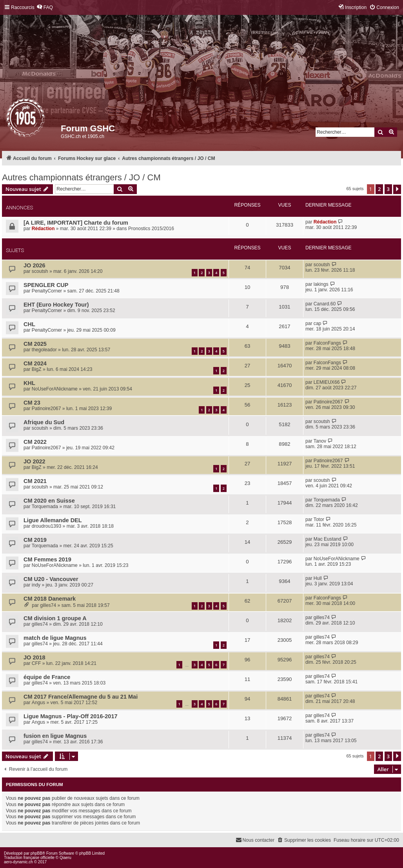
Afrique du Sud (44, 422)
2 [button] (379, 189)
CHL (29, 324)
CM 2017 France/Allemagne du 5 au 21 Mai (81, 697)
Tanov (320, 441)
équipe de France (47, 677)
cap (318, 323)
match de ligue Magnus (55, 638)
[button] (397, 189)
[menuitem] (45, 8)
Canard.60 (325, 304)
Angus (38, 703)
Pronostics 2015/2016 (151, 229)
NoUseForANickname (55, 389)
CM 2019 (35, 540)
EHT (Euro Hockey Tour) (56, 305)
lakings (321, 284)
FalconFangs (327, 343)
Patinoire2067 (46, 409)
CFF (36, 663)
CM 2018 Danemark (50, 599)
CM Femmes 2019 (47, 559)
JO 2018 (34, 657)
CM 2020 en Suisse (49, 501)
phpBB (36, 853)
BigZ (37, 369)
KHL (29, 383)
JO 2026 (34, 265)
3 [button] (388, 189)
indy (36, 585)
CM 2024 (35, 363)
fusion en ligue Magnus (55, 736)
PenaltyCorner (47, 291)
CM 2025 (35, 344)
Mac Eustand (328, 539)
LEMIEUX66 (327, 382)
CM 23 (32, 403)
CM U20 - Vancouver (51, 579)
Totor (319, 519)
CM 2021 (35, 481)
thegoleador (44, 350)
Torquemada (45, 507)
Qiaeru (65, 858)
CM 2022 (35, 442)
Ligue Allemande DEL (53, 520)
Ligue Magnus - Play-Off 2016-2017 (71, 716)
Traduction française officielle (29, 858)
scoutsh (40, 271)
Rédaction (43, 229)
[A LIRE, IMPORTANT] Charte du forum (76, 223)
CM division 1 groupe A (55, 618)
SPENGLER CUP (46, 285)
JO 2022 (34, 461)
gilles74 (48, 605)
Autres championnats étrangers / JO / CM (81, 177)
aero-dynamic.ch (18, 862)
